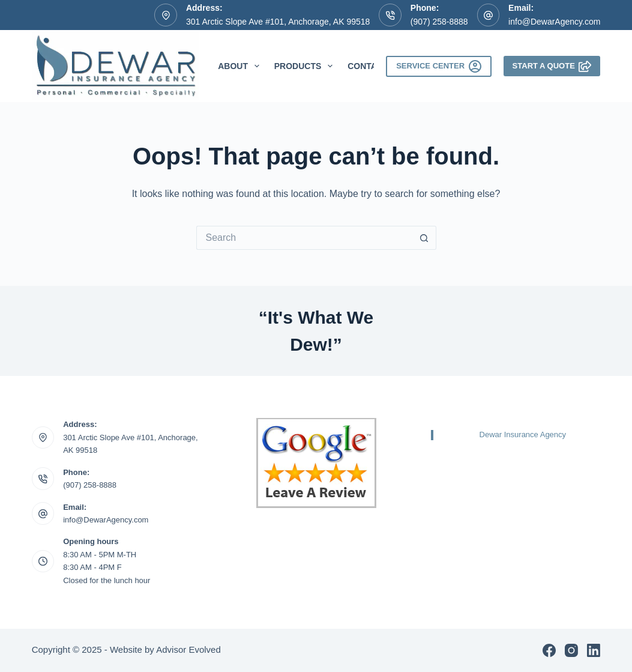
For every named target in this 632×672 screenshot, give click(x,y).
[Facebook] (549, 650)
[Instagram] (571, 650)
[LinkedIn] (594, 650)
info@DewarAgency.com (554, 22)
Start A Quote (552, 66)
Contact (368, 66)
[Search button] (424, 238)
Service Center (438, 66)
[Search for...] (304, 238)
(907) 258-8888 (439, 22)
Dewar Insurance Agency (523, 434)
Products (306, 66)
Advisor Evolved (188, 649)
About (241, 66)
